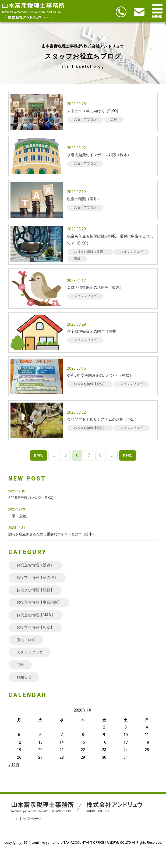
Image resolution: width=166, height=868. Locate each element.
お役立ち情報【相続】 (35, 627)
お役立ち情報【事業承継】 (39, 602)
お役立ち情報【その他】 (37, 578)
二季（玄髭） (19, 516)
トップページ (30, 819)
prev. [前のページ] (38, 456)
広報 (20, 665)
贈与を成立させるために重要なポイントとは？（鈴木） (52, 534)
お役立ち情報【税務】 (35, 590)
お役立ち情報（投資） (35, 565)
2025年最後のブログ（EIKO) (31, 498)
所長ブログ (26, 640)
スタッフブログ (30, 652)
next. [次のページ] (128, 456)
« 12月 (14, 765)
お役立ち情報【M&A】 (36, 615)
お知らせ (24, 677)
